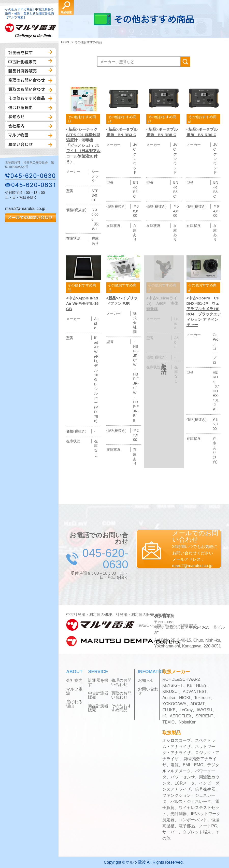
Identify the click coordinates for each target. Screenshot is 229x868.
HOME (66, 42)
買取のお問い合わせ (30, 89)
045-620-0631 (31, 185)
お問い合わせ (30, 144)
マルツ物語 (30, 135)
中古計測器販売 (30, 62)
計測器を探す (30, 53)
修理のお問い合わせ (30, 80)
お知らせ (30, 117)
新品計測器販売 (30, 71)
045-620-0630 (31, 176)
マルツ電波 (74, 691)
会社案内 (30, 126)
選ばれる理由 (30, 108)
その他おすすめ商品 (30, 98)
